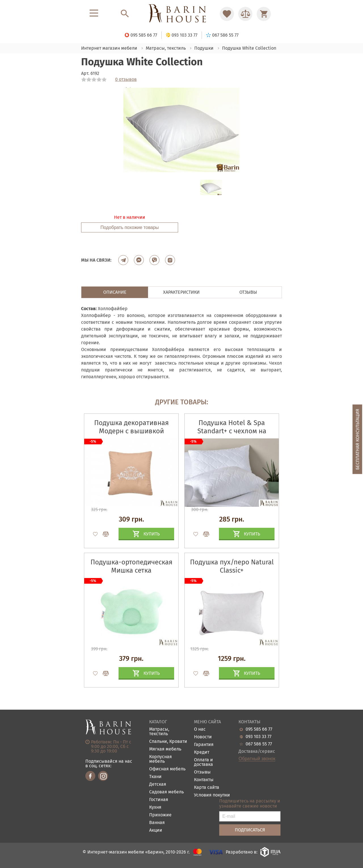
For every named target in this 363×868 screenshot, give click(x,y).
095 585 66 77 (259, 729)
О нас (200, 729)
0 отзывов (126, 79)
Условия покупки (212, 795)
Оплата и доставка (203, 762)
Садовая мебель (166, 792)
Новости (203, 737)
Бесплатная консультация (357, 439)
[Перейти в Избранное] (227, 14)
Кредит (202, 752)
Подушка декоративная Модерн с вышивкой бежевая (131, 431)
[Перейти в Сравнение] (245, 14)
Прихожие (160, 815)
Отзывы (202, 772)
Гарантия (204, 745)
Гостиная (159, 800)
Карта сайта (207, 788)
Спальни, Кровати (168, 742)
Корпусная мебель (161, 759)
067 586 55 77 (259, 744)
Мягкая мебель (165, 749)
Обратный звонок (257, 759)
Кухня (155, 807)
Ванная (157, 823)
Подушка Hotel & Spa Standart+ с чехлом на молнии (232, 431)
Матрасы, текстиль (159, 732)
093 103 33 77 (258, 737)
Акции (156, 830)
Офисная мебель (167, 769)
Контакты (204, 780)
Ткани (155, 777)
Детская (158, 784)
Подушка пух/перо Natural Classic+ (232, 566)
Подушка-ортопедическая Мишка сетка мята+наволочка (131, 570)
